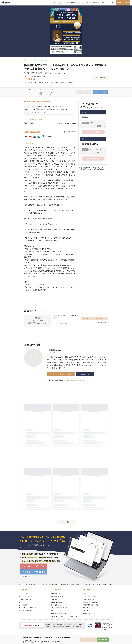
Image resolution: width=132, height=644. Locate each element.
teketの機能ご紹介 (57, 602)
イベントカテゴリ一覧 (26, 596)
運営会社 (85, 608)
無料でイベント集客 (123, 3)
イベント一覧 (41, 584)
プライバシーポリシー (89, 596)
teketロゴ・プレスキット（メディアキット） (64, 616)
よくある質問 (23, 605)
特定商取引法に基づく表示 (90, 605)
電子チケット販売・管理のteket (27, 584)
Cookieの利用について (89, 599)
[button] (16, 637)
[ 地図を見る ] (30, 79)
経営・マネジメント (44, 61)
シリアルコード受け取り (26, 611)
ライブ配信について (57, 605)
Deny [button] (102, 635)
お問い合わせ (87, 613)
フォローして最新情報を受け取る (61, 374)
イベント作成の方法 (57, 596)
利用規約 (85, 594)
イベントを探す (24, 594)
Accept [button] (112, 635)
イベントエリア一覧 (25, 599)
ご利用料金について (57, 599)
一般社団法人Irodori (55, 350)
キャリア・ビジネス (30, 61)
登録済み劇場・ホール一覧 (59, 613)
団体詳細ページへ (85, 374)
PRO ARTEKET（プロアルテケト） (30, 608)
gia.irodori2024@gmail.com (75, 380)
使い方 (21, 602)
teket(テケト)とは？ (57, 594)
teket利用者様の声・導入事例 (60, 608)
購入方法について (70, 132)
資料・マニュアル (56, 611)
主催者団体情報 (100, 78)
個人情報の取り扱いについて (91, 602)
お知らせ (85, 611)
